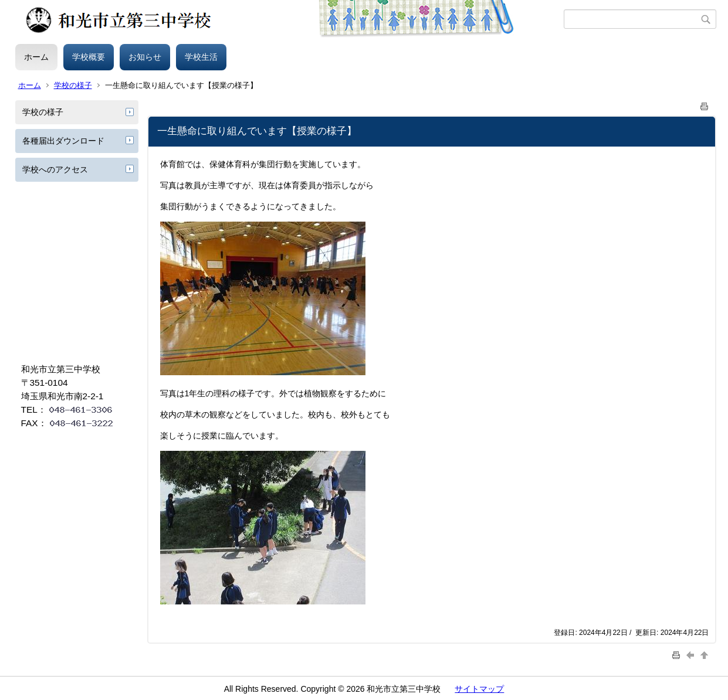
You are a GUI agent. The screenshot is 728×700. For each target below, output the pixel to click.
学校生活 (201, 57)
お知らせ (145, 57)
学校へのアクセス (55, 169)
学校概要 (89, 57)
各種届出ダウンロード (63, 141)
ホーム (36, 57)
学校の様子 (73, 85)
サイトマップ (479, 689)
